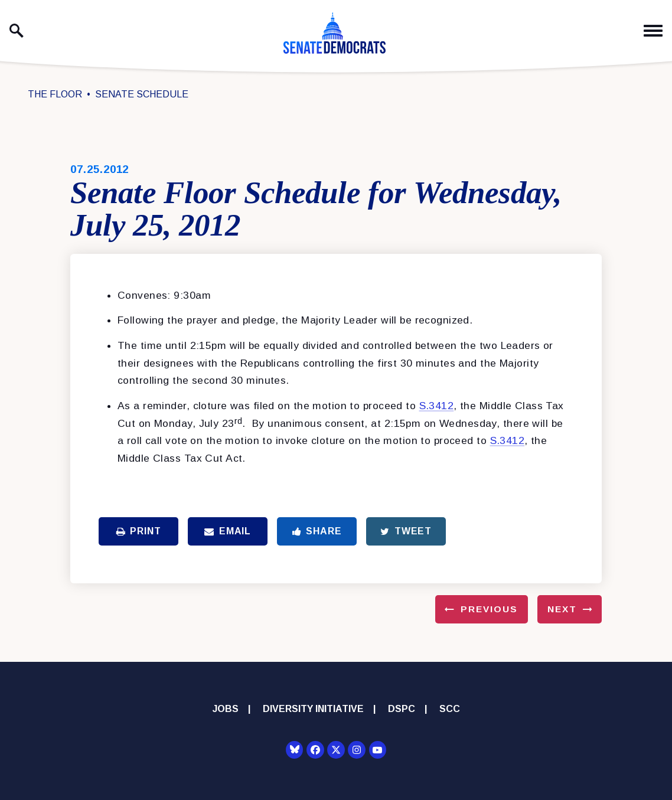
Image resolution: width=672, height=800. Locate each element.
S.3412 (437, 406)
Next (562, 609)
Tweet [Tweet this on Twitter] (406, 531)
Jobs (226, 709)
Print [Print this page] (139, 531)
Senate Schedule (142, 94)
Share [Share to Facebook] (317, 531)
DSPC (402, 709)
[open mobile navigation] (653, 31)
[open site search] (17, 31)
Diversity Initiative (313, 709)
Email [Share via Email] (228, 531)
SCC (450, 709)
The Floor (55, 94)
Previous (489, 609)
